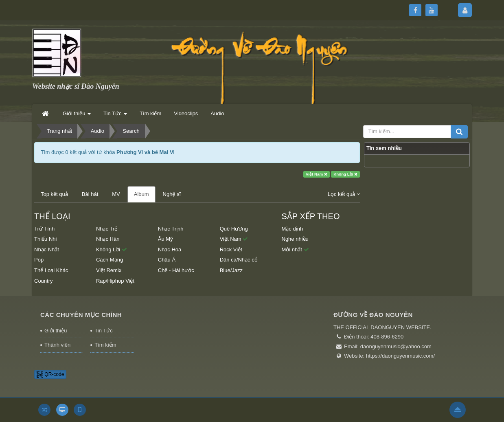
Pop (39, 260)
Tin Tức (103, 331)
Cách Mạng (110, 260)
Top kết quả (54, 194)
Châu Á (167, 260)
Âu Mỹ (165, 239)
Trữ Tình (44, 229)
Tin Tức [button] (115, 116)
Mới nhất (295, 249)
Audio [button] (217, 113)
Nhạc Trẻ (107, 229)
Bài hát (90, 194)
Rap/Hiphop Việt (115, 281)
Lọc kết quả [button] (344, 194)
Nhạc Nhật (47, 249)
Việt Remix (109, 270)
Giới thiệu (56, 331)
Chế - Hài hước (176, 270)
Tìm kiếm (105, 345)
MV (116, 194)
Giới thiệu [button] (77, 116)
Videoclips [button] (186, 113)
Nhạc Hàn (108, 239)
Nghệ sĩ (172, 194)
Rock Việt (231, 249)
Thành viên (57, 345)
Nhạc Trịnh (171, 229)
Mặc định (293, 229)
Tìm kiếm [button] (150, 113)
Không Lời (345, 174)
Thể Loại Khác (51, 270)
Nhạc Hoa (170, 249)
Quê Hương (234, 229)
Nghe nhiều (295, 239)
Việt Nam (317, 174)
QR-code (50, 374)
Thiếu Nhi (45, 239)
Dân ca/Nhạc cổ (239, 260)
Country (44, 281)
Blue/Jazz (231, 270)
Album (141, 194)
